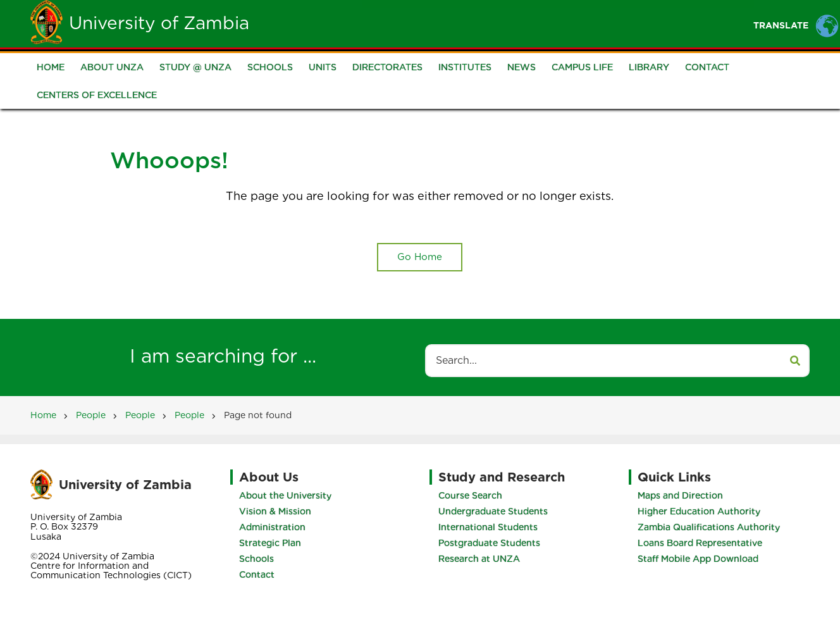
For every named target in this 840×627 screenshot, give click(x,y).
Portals (571, 23)
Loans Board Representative (700, 543)
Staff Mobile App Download (698, 559)
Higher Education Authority (699, 511)
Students (449, 23)
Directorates (387, 67)
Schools (270, 67)
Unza (387, 23)
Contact (707, 67)
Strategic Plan (270, 543)
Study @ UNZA (195, 67)
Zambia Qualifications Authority (709, 527)
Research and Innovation (679, 23)
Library (649, 67)
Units (323, 67)
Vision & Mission (275, 511)
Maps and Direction (680, 495)
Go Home (420, 257)
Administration (272, 527)
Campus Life (582, 67)
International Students (488, 527)
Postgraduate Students (489, 543)
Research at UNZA (479, 559)
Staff (511, 23)
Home (336, 23)
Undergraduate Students (493, 511)
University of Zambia (159, 23)
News (522, 67)
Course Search (470, 495)
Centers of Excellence (97, 95)
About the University (285, 495)
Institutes (465, 67)
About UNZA (112, 67)
